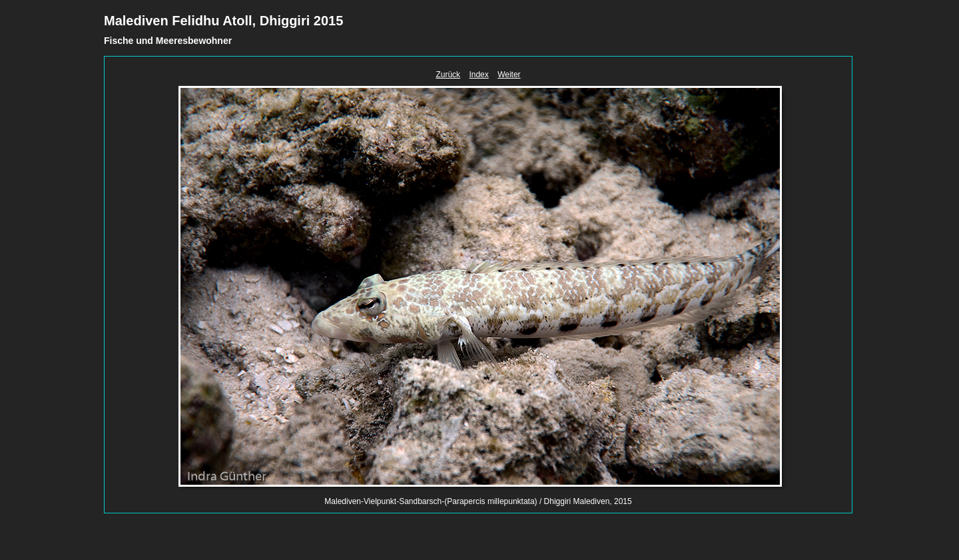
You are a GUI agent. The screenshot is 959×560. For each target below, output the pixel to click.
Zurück (448, 75)
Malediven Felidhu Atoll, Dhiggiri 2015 (223, 21)
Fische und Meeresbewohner (168, 41)
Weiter (509, 75)
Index (479, 75)
